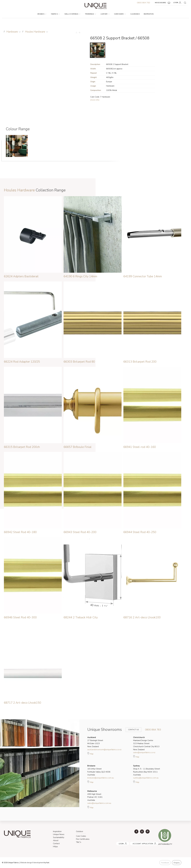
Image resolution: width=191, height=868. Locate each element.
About (56, 840)
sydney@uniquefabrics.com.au (146, 778)
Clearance (135, 14)
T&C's (79, 842)
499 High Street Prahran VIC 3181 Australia (95, 796)
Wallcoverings (72, 14)
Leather (105, 14)
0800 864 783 (143, 3)
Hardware (120, 14)
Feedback (165, 863)
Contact (56, 844)
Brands (42, 14)
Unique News (59, 834)
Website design (26, 863)
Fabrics (55, 14)
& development (38, 863)
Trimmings (91, 14)
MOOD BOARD (163, 3)
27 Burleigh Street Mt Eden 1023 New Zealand (95, 742)
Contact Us (132, 730)
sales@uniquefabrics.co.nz (144, 752)
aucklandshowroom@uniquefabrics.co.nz (104, 749)
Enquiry (177, 863)
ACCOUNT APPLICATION (139, 843)
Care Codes (81, 836)
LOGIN (178, 3)
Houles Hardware (35, 32)
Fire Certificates (83, 839)
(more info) (95, 100)
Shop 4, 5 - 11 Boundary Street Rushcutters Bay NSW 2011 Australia (147, 770)
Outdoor (80, 831)
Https (55, 847)
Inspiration (149, 14)
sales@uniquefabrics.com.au (99, 803)
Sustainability (59, 837)
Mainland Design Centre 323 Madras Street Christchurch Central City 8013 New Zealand (146, 743)
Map (90, 753)
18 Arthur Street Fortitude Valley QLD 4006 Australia (99, 770)
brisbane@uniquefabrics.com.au (101, 778)
